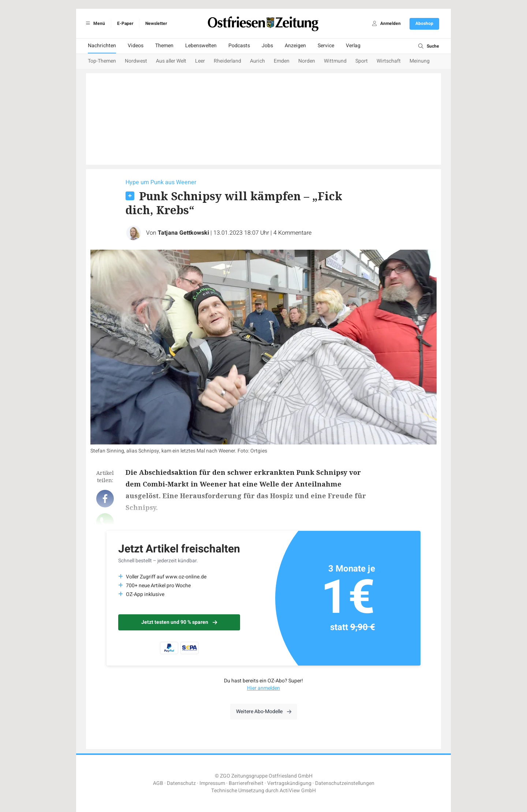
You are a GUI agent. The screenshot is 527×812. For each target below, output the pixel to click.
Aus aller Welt (171, 61)
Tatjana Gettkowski (183, 233)
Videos (136, 46)
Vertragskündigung (289, 783)
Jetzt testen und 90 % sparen (179, 622)
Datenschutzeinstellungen (345, 783)
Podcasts (239, 46)
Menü (94, 23)
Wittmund (335, 61)
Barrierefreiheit (246, 783)
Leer (200, 61)
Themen (164, 46)
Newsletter (156, 23)
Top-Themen (102, 61)
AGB (158, 783)
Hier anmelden (263, 688)
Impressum (212, 783)
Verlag (353, 46)
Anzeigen (295, 46)
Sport (362, 61)
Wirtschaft (389, 61)
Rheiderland (227, 61)
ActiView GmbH (298, 791)
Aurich (257, 61)
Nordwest (136, 61)
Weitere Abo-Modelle (264, 712)
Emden (282, 61)
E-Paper (125, 23)
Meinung (420, 61)
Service (326, 46)
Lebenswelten (201, 46)
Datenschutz (181, 783)
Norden (307, 61)
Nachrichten (102, 46)
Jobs (267, 46)
